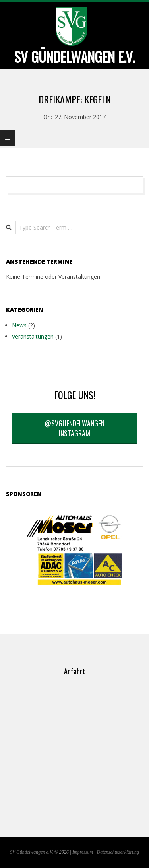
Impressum (83, 852)
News (19, 325)
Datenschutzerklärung (118, 852)
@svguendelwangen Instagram (74, 428)
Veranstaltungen (33, 336)
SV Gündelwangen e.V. (32, 852)
